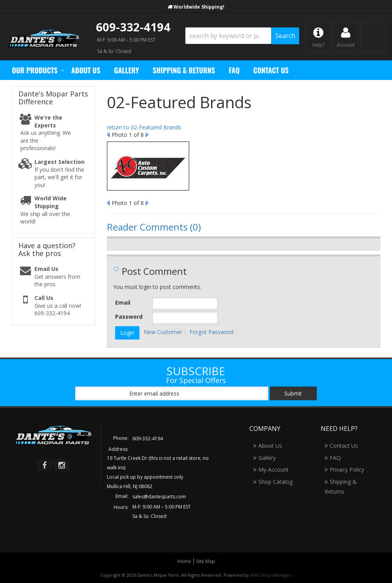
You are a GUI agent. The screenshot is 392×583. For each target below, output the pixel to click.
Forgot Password (211, 332)
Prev (108, 134)
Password (129, 317)
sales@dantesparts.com (159, 497)
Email (123, 302)
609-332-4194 (133, 27)
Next (147, 134)
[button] (242, 36)
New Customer (163, 332)
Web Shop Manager (271, 575)
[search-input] (228, 36)
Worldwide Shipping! (199, 7)
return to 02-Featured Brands (144, 127)
